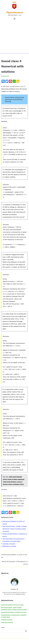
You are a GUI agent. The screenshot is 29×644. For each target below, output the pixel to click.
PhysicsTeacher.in (14, 12)
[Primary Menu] (15, 19)
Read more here (21, 594)
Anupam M (6, 76)
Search (3, 627)
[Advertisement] (14, 36)
